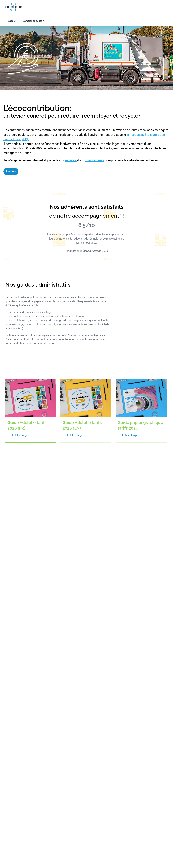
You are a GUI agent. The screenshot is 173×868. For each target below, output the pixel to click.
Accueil (12, 21)
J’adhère (11, 171)
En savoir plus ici (107, 585)
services (71, 160)
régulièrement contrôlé (38, 667)
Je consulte (87, 503)
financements (95, 160)
